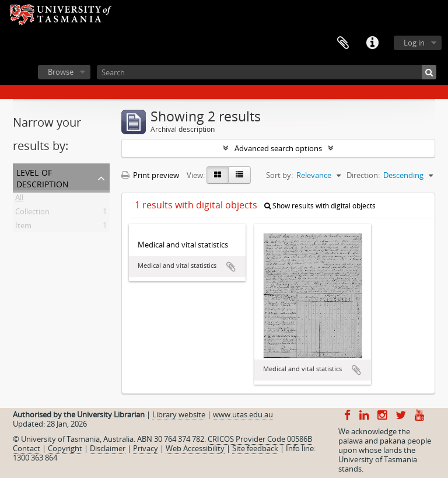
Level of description (43, 177)
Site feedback (255, 448)
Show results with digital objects (320, 206)
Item (23, 228)
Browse (61, 72)
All (19, 200)
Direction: (363, 175)
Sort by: (279, 175)
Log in (414, 43)
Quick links (372, 43)
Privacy (146, 448)
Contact (27, 448)
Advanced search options (278, 148)
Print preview (150, 175)
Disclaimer (108, 448)
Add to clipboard (231, 267)
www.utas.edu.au (243, 414)
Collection (32, 214)
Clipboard (343, 43)
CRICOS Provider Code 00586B (260, 439)
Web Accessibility (195, 448)
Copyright (65, 448)
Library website (179, 414)
